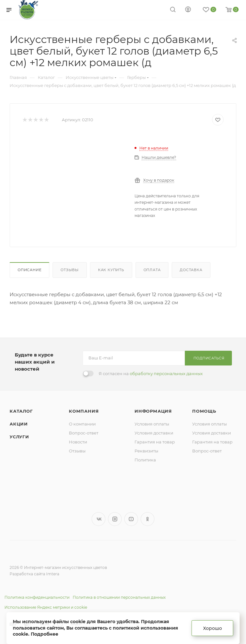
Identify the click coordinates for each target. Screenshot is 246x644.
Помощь (204, 411)
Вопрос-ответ (84, 433)
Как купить (111, 270)
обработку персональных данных (166, 374)
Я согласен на (151, 374)
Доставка (191, 270)
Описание (29, 270)
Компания (84, 411)
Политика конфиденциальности (37, 597)
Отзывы (70, 270)
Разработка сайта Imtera (34, 574)
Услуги (19, 437)
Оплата (152, 270)
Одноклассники (148, 519)
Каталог (21, 411)
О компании (82, 424)
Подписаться (209, 358)
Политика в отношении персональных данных (119, 597)
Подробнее (45, 634)
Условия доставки (154, 433)
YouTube (131, 519)
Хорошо (213, 628)
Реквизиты (146, 451)
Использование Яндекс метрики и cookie (46, 607)
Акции (19, 424)
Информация (153, 411)
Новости (78, 442)
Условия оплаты (152, 424)
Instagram (115, 519)
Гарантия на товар (155, 442)
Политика (145, 460)
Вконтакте (98, 519)
